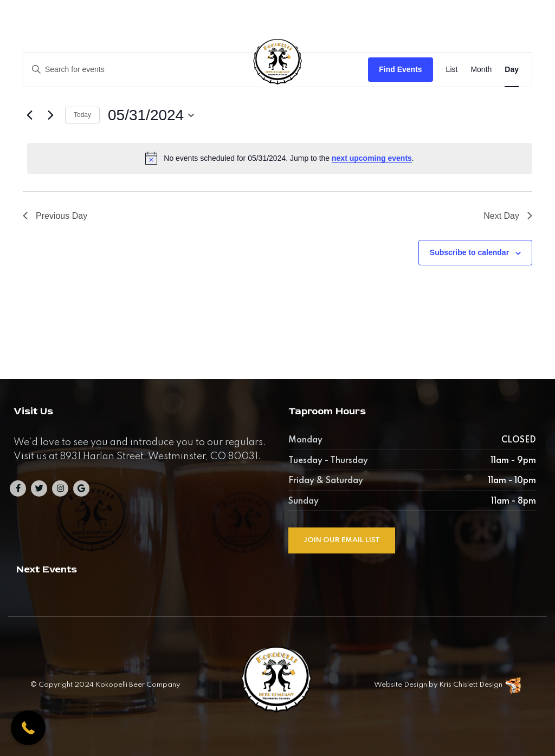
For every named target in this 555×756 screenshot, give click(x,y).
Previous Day (55, 216)
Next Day (508, 216)
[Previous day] (29, 115)
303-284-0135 (401, 17)
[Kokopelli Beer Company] (277, 68)
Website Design (401, 685)
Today (82, 115)
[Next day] (50, 115)
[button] (28, 728)
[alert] (280, 158)
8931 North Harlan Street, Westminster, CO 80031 (243, 17)
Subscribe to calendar (469, 252)
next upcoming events (372, 158)
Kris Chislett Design (471, 685)
